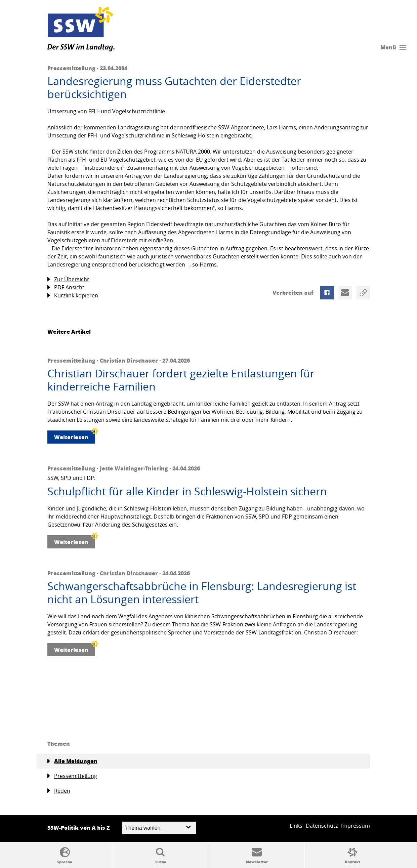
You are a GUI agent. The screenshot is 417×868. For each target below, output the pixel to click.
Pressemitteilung (72, 776)
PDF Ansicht (66, 287)
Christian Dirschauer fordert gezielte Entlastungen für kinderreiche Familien (181, 380)
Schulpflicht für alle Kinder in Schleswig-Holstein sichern (187, 491)
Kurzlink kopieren (73, 296)
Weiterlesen (75, 436)
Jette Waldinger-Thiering (134, 468)
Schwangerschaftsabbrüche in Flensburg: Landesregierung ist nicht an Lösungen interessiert (202, 593)
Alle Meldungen (72, 761)
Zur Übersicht (68, 279)
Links (296, 826)
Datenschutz (322, 826)
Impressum (356, 826)
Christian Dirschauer (129, 360)
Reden (59, 791)
